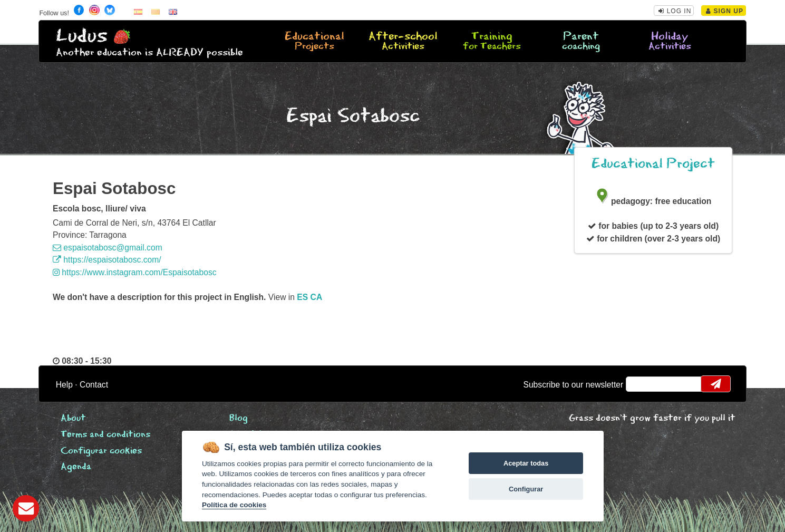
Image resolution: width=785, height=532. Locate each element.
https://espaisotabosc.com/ (107, 260)
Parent (581, 42)
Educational (315, 42)
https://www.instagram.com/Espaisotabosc (135, 272)
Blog (239, 418)
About (73, 418)
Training (492, 42)
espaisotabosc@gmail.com (108, 248)
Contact (94, 385)
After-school (403, 42)
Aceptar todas (526, 463)
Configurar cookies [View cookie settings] (101, 451)
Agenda (76, 467)
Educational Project (653, 164)
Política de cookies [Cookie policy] (234, 505)
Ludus (82, 36)
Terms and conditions (105, 435)
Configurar (526, 489)
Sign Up (725, 11)
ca (317, 297)
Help (64, 385)
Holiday (670, 42)
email (640, 384)
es (302, 297)
